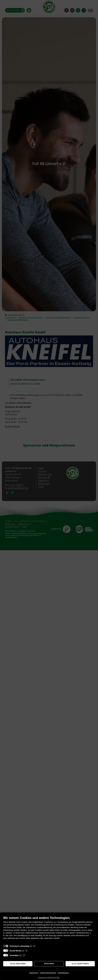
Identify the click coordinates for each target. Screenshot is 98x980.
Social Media (15, 951)
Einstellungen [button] (63, 973)
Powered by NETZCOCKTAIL (49, 978)
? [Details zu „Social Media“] (26, 951)
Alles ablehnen (18, 964)
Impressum (34, 973)
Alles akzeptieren (80, 964)
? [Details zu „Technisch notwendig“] (34, 946)
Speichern (49, 964)
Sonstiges (14, 955)
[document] (49, 930)
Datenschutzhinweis (48, 973)
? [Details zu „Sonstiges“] (24, 955)
